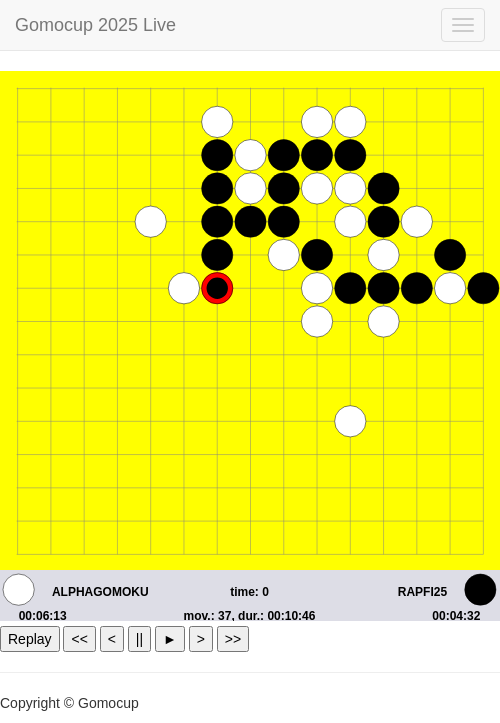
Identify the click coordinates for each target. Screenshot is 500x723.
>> (233, 639)
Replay (30, 639)
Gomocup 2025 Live (95, 25)
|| (139, 639)
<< (79, 639)
